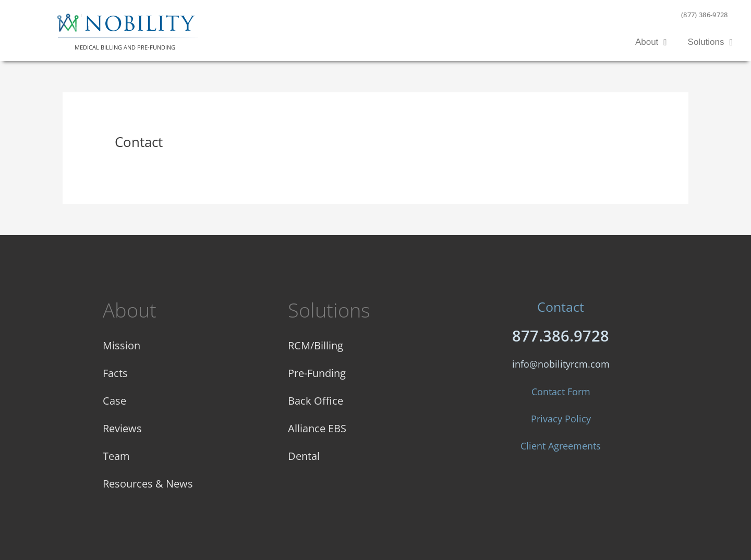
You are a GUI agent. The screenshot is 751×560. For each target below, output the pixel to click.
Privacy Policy (561, 419)
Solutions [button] (710, 42)
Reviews (122, 428)
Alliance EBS (317, 428)
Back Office (316, 401)
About (130, 310)
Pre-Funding (317, 373)
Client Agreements (561, 446)
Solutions (329, 310)
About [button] (651, 42)
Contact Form (561, 392)
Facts (115, 373)
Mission (122, 345)
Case (114, 401)
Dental (304, 456)
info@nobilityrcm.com (561, 364)
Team (116, 456)
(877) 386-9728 (705, 15)
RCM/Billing (316, 345)
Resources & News (148, 484)
